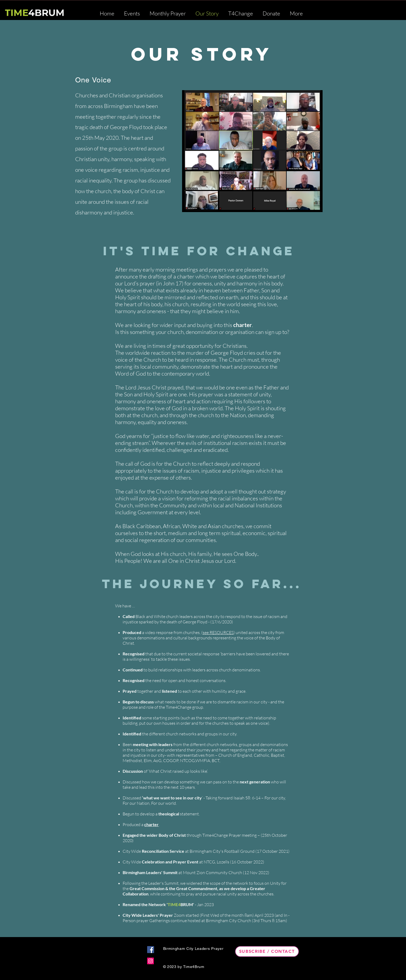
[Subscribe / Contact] (267, 951)
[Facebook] (151, 950)
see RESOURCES (218, 632)
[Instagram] (150, 961)
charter (243, 325)
